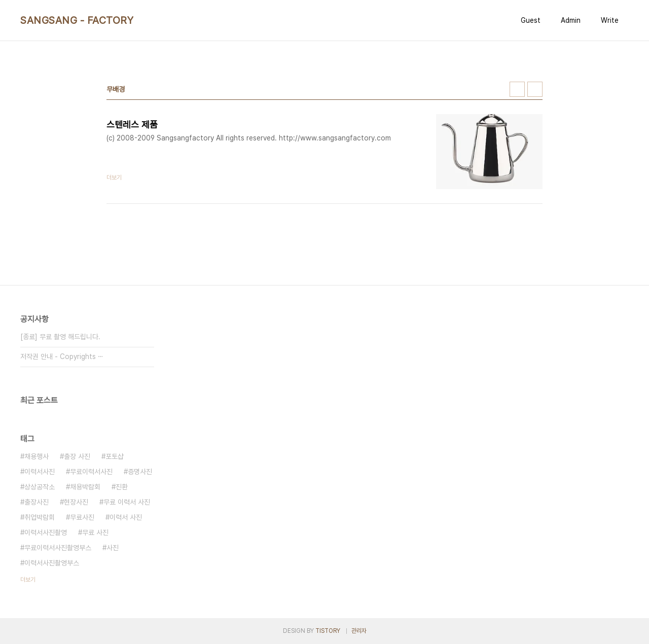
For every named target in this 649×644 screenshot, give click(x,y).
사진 (113, 548)
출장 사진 (77, 456)
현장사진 (76, 502)
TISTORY (328, 631)
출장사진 (37, 502)
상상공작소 (40, 487)
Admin (571, 20)
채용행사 (37, 456)
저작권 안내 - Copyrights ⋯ (62, 356)
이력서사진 (40, 472)
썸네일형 (517, 89)
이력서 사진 (126, 517)
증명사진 (140, 472)
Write (610, 20)
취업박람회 (40, 517)
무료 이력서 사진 (127, 502)
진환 (122, 487)
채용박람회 (85, 487)
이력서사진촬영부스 (52, 563)
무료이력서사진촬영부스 (58, 548)
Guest (531, 20)
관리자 (359, 631)
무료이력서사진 (91, 472)
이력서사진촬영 (46, 532)
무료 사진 (95, 532)
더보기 (28, 580)
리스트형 (535, 89)
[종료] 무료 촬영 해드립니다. (60, 337)
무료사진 (82, 517)
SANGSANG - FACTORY (77, 20)
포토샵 (115, 456)
